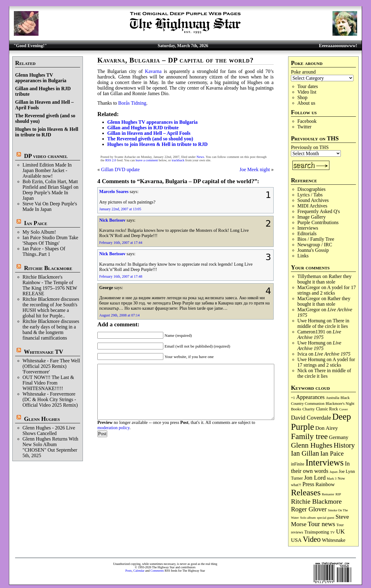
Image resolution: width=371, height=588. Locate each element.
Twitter (304, 127)
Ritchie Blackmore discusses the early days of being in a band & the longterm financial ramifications (51, 330)
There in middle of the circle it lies (323, 323)
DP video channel (46, 156)
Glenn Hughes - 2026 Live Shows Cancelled (49, 431)
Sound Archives (313, 200)
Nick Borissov (112, 220)
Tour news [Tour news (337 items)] (321, 524)
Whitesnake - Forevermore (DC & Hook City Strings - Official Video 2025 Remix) (50, 399)
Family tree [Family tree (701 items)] (309, 436)
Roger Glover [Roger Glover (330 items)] (309, 509)
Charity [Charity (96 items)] (308, 409)
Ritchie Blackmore (48, 268)
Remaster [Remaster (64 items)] (328, 494)
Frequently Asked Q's (319, 211)
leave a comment (147, 160)
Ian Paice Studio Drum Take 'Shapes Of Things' (50, 240)
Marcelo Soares (114, 191)
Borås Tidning (132, 103)
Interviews (308, 228)
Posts (129, 571)
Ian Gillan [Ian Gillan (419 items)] (305, 453)
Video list (307, 92)
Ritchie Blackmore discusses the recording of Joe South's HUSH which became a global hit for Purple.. (51, 307)
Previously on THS (310, 147)
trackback (178, 160)
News (200, 157)
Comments (157, 571)
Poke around (303, 72)
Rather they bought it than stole (324, 279)
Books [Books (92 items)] (296, 409)
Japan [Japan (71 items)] (333, 472)
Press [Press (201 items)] (308, 484)
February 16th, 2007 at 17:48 (121, 276)
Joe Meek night (255, 169)
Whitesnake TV (44, 352)
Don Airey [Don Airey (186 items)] (326, 428)
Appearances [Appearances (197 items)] (310, 397)
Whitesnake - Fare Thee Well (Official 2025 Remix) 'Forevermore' (51, 366)
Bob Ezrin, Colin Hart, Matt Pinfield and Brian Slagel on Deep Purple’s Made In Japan (50, 190)
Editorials (307, 234)
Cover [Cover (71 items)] (344, 409)
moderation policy (113, 428)
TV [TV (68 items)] (333, 532)
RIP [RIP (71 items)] (338, 494)
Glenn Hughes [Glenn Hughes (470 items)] (312, 445)
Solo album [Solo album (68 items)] (308, 518)
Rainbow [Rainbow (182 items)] (325, 484)
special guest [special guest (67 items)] (326, 518)
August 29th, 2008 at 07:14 (119, 315)
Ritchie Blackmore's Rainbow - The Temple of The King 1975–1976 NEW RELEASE (50, 285)
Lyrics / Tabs (310, 195)
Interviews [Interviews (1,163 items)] (324, 462)
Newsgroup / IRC (315, 245)
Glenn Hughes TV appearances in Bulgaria (41, 78)
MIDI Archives (312, 206)
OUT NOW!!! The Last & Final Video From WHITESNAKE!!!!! (48, 383)
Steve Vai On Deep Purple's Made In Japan (50, 206)
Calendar (139, 571)
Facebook (307, 121)
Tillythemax (309, 276)
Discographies (312, 189)
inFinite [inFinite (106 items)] (298, 464)
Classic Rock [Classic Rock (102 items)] (327, 409)
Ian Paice (36, 223)
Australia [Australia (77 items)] (333, 398)
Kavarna (153, 71)
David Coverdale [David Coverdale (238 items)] (311, 418)
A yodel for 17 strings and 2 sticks (327, 290)
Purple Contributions (318, 222)
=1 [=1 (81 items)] (293, 398)
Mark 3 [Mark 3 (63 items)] (332, 479)
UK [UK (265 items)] (340, 531)
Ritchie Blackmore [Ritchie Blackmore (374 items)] (316, 501)
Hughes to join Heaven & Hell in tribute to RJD (47, 132)
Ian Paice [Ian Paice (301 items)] (332, 453)
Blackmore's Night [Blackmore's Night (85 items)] (340, 404)
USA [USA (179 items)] (296, 540)
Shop (302, 97)
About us (306, 103)
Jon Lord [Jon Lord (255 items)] (315, 478)
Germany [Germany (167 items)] (339, 437)
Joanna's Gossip (313, 250)
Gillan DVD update (120, 169)
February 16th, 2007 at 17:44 (121, 243)
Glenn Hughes (42, 419)
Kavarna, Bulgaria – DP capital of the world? (175, 60)
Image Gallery (312, 217)
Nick (302, 371)
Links (303, 256)
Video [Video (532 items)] (312, 539)
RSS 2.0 (111, 160)
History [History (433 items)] (344, 445)
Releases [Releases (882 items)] (306, 492)
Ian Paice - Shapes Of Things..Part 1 (44, 251)
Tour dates (308, 86)
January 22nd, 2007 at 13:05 (120, 209)
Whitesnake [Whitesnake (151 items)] (334, 540)
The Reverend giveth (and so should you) (150, 139)
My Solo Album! (39, 232)
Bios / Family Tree (316, 239)
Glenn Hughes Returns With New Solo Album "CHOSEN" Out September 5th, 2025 (50, 447)
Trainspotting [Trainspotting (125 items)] (317, 532)
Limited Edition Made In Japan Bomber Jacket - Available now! (47, 170)
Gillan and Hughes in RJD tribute (143, 128)
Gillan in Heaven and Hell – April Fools (149, 133)
